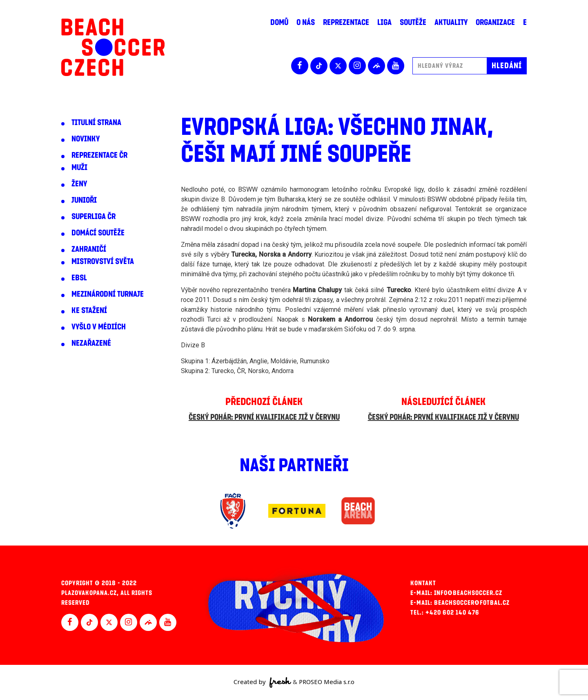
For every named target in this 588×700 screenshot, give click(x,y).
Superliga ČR (94, 217)
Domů (279, 22)
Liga (384, 22)
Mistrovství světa (103, 262)
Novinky (86, 139)
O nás (306, 22)
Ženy (79, 184)
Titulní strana (96, 123)
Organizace (495, 22)
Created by (262, 682)
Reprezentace (346, 22)
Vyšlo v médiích (99, 327)
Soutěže (413, 22)
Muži (79, 168)
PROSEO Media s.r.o (327, 682)
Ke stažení (89, 311)
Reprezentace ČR (99, 155)
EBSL (79, 278)
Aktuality (451, 22)
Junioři (84, 200)
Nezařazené (91, 343)
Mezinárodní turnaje (108, 294)
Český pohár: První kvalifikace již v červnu (264, 417)
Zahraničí (89, 249)
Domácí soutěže (98, 233)
